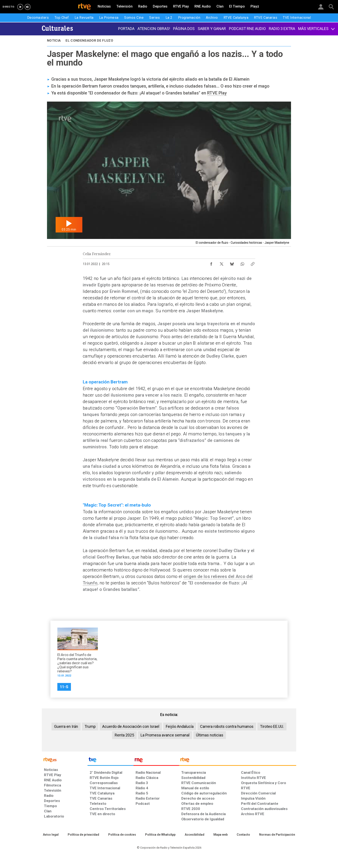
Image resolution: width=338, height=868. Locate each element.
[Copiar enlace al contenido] (253, 263)
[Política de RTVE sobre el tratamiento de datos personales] (83, 835)
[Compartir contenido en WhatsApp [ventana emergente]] (242, 263)
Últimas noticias (210, 735)
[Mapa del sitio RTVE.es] (221, 835)
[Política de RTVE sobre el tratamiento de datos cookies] (122, 835)
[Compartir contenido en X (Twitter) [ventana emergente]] (222, 263)
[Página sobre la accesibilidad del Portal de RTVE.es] (195, 835)
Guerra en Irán (66, 726)
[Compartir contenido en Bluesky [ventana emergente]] (232, 263)
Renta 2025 (124, 735)
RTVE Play (217, 93)
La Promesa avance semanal (165, 735)
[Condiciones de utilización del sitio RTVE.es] (51, 835)
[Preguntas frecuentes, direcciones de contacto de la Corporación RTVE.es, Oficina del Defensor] (243, 835)
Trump (90, 726)
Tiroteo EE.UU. (272, 726)
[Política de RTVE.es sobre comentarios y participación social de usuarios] (277, 835)
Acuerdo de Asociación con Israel (131, 726)
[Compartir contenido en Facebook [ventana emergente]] (211, 263)
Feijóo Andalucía (180, 726)
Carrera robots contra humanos (227, 726)
